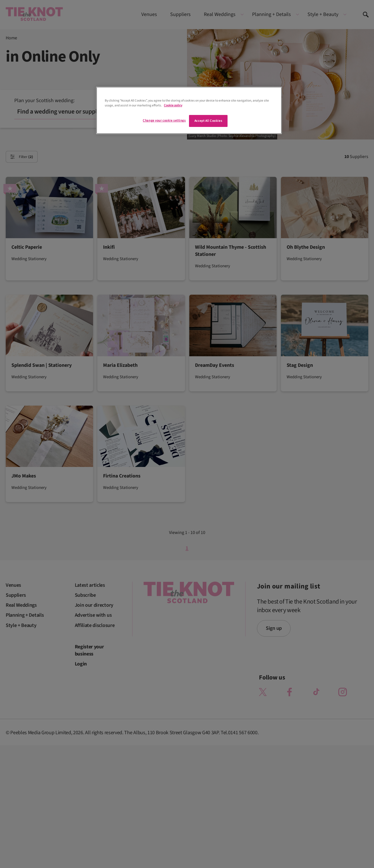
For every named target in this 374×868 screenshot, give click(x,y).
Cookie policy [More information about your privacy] (173, 105)
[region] (189, 110)
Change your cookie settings (164, 121)
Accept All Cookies (208, 121)
